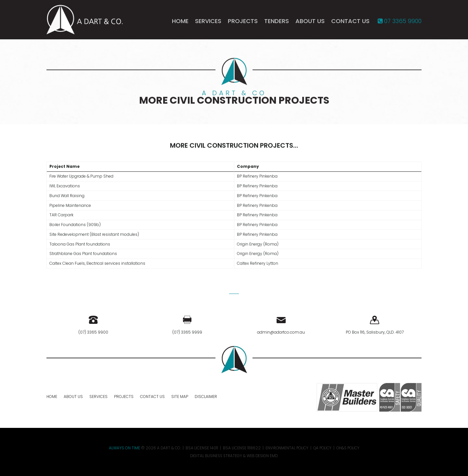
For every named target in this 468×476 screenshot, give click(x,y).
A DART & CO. (167, 448)
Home (180, 22)
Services (208, 22)
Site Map (180, 397)
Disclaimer (206, 397)
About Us (310, 22)
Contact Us (350, 22)
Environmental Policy (286, 448)
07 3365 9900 (400, 22)
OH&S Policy (350, 448)
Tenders (277, 22)
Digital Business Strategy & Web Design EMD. (234, 456)
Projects (243, 22)
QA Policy (323, 448)
